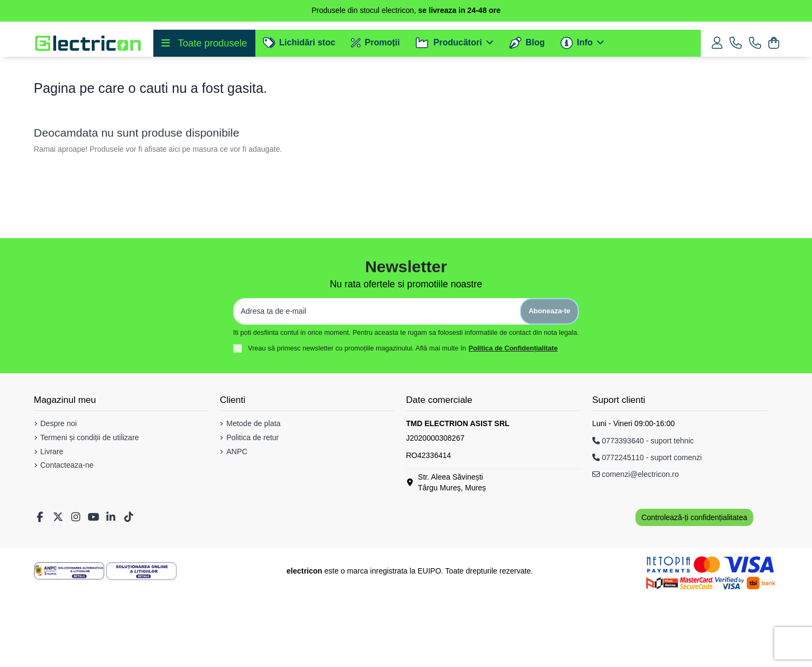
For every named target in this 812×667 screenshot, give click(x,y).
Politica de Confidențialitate (513, 422)
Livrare (52, 525)
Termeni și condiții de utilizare (90, 511)
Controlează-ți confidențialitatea (694, 591)
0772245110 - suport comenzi (647, 531)
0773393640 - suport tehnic (643, 514)
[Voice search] (649, 93)
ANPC (237, 525)
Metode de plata (253, 497)
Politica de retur (252, 511)
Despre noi (59, 497)
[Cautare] (383, 93)
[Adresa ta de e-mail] (377, 385)
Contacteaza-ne (67, 538)
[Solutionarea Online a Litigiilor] (141, 645)
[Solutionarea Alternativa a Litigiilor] (69, 645)
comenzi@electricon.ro (636, 548)
